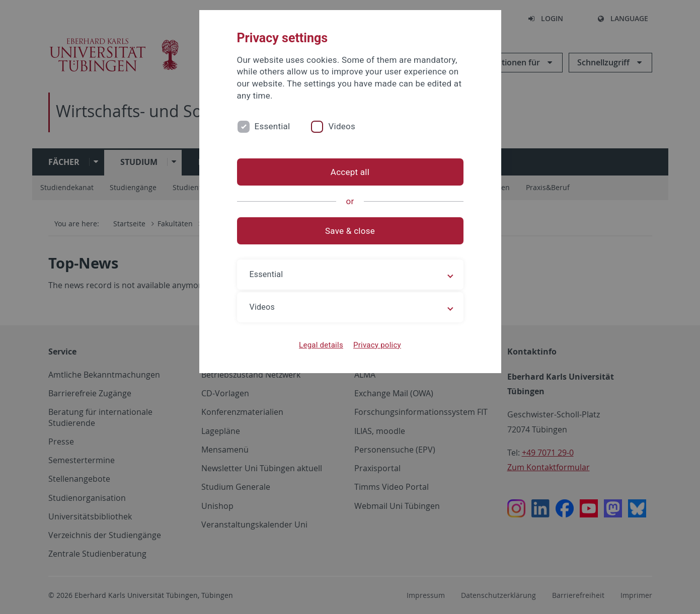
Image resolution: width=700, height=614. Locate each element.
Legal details (321, 345)
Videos (342, 126)
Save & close (350, 231)
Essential (273, 126)
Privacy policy (377, 345)
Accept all (350, 172)
